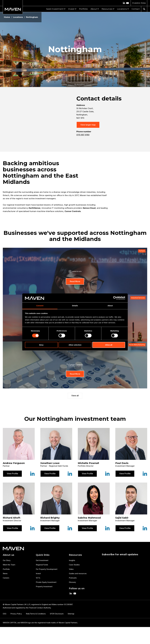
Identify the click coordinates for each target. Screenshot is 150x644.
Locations (122, 9)
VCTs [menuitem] (38, 578)
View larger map (88, 125)
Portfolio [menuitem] (6, 569)
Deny (41, 345)
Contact (136, 9)
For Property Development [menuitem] (47, 569)
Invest (71, 9)
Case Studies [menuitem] (74, 565)
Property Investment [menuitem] (44, 586)
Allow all (109, 345)
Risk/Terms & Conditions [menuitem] (36, 614)
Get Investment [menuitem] (42, 560)
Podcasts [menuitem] (73, 578)
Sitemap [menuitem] (71, 614)
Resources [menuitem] (75, 555)
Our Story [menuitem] (7, 560)
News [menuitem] (5, 573)
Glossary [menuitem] (72, 582)
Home (7, 17)
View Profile (12, 474)
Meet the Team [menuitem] (9, 565)
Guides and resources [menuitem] (78, 573)
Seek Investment (55, 9)
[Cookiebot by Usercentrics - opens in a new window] (115, 298)
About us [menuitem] (8, 555)
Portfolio (83, 9)
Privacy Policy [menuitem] (16, 614)
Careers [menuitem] (6, 578)
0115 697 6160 (83, 135)
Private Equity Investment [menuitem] (46, 582)
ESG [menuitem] (5, 614)
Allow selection (75, 345)
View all (75, 396)
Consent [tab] (40, 306)
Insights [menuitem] (72, 560)
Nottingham (32, 17)
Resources (107, 9)
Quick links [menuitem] (43, 555)
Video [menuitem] (71, 569)
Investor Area (139, 3)
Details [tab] (75, 306)
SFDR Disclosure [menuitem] (57, 614)
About (94, 9)
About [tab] (110, 306)
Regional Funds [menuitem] (42, 565)
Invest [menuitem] (38, 573)
